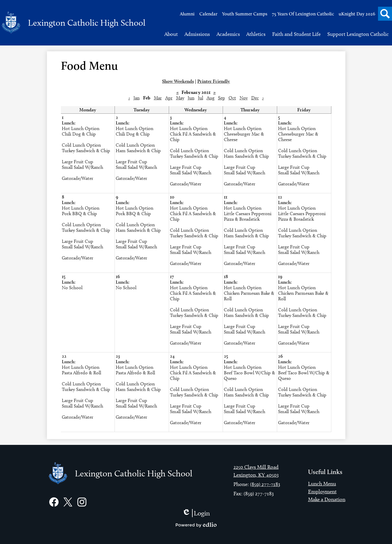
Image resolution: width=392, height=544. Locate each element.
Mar (158, 98)
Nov (244, 98)
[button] (171, 34)
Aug (211, 98)
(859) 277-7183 (265, 484)
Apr (169, 98)
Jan (137, 98)
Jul (201, 98)
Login (196, 513)
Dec (255, 98)
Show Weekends (178, 81)
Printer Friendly (214, 81)
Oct (232, 98)
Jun (191, 98)
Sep (222, 98)
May (180, 98)
